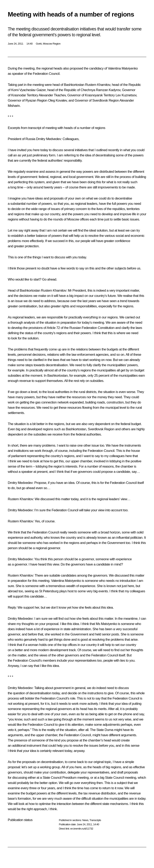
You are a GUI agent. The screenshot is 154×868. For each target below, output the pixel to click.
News (85, 820)
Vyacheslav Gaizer (32, 90)
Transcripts (95, 820)
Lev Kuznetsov (126, 95)
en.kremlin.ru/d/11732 (82, 829)
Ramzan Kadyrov (108, 90)
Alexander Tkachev (52, 95)
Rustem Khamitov (98, 85)
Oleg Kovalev (57, 100)
